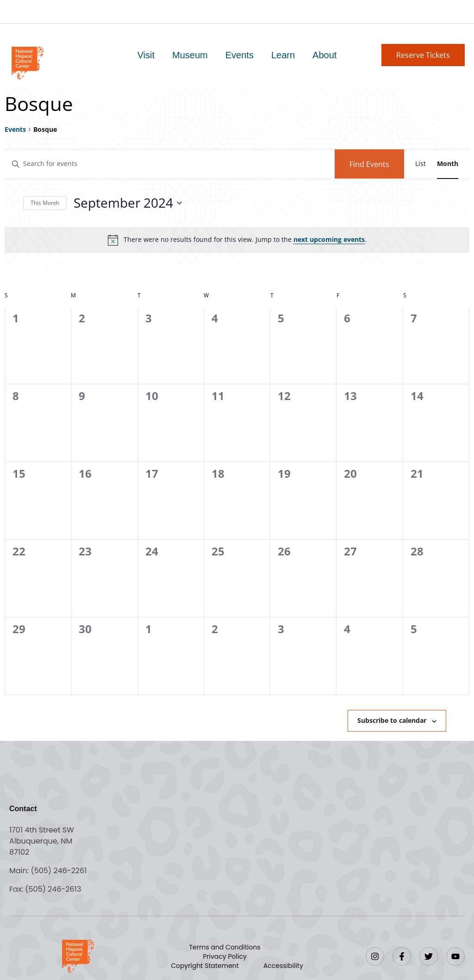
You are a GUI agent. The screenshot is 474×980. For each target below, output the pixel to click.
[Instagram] (375, 956)
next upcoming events (329, 239)
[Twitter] (429, 956)
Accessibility (283, 966)
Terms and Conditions (225, 947)
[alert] (237, 240)
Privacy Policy (225, 956)
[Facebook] (402, 956)
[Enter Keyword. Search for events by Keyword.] (170, 164)
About (324, 55)
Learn (283, 55)
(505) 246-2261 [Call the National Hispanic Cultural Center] (59, 871)
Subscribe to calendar (392, 720)
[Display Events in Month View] (448, 164)
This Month (45, 203)
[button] (423, 55)
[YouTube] (455, 956)
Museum (190, 55)
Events (240, 55)
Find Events (369, 164)
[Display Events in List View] (421, 164)
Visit (146, 55)
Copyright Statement (205, 966)
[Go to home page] (27, 62)
